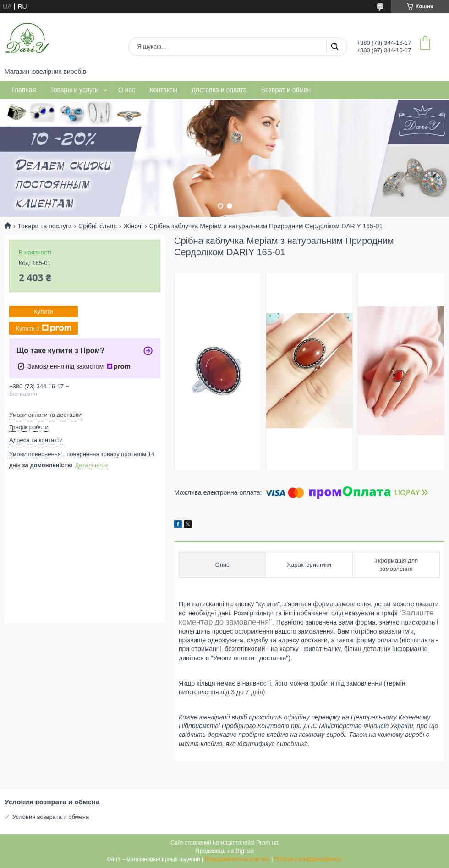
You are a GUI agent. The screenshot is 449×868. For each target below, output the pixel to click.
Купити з (43, 328)
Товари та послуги (44, 226)
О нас (127, 90)
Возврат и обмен (286, 90)
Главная (24, 90)
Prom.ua (267, 843)
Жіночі (133, 226)
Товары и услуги (74, 90)
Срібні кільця (98, 226)
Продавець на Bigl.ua (224, 851)
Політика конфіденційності (308, 859)
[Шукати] (334, 47)
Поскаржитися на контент (237, 859)
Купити (44, 312)
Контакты (163, 90)
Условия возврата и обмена (51, 817)
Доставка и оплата (219, 90)
